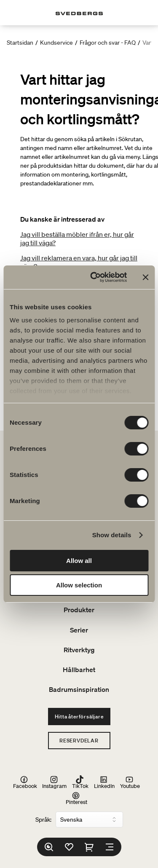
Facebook (25, 782)
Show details (112, 535)
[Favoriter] (69, 847)
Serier (79, 630)
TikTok (80, 782)
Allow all (79, 561)
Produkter (79, 610)
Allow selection (79, 585)
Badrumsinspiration (79, 689)
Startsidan (20, 43)
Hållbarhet (79, 670)
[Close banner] (145, 277)
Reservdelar (79, 741)
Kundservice (56, 43)
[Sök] (49, 847)
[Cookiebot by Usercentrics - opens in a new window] (94, 277)
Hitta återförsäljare (79, 717)
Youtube (130, 782)
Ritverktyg (79, 650)
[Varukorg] (89, 847)
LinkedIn (104, 782)
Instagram (54, 782)
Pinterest (76, 798)
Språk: (43, 820)
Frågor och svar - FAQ (108, 43)
